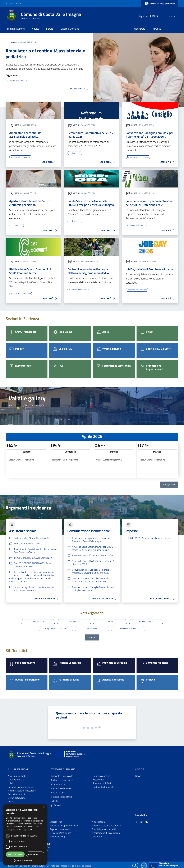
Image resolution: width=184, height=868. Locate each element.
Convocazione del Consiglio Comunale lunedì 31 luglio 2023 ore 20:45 (94, 590)
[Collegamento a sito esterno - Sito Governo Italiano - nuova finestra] (144, 864)
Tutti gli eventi (169, 486)
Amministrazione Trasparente (22, 789)
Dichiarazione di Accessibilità (106, 831)
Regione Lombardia (14, 3)
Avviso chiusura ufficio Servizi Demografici (92, 557)
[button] (94, 98)
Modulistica (98, 778)
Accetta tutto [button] (15, 854)
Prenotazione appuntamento (64, 824)
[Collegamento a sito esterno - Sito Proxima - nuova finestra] (135, 864)
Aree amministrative (18, 774)
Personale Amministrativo (21, 785)
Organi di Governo (17, 796)
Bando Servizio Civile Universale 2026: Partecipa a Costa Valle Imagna (91, 204)
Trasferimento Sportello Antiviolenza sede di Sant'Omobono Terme (35, 552)
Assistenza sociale (23, 532)
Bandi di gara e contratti (104, 827)
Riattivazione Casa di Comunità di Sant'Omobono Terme (30, 272)
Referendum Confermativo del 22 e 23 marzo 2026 (91, 135)
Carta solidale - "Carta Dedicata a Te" (32, 539)
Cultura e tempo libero (62, 778)
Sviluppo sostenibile (129, 628)
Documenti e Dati (16, 778)
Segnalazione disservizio (61, 827)
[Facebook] (144, 16)
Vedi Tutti (92, 636)
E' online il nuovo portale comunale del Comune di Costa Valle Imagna (91, 541)
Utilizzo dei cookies (83, 864)
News (18, 125)
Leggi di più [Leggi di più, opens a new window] (27, 830)
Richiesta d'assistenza (60, 831)
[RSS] (151, 16)
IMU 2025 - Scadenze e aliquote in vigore (150, 539)
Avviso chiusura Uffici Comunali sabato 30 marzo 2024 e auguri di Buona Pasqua (93, 550)
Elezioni (75, 153)
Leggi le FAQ (56, 820)
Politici (11, 800)
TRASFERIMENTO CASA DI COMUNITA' (33, 559)
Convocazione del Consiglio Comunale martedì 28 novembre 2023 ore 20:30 (91, 573)
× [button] (44, 808)
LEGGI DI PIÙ (50, 163)
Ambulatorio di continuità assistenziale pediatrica (45, 54)
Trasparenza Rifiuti (102, 781)
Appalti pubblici (59, 791)
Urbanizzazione (73, 622)
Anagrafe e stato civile (62, 774)
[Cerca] (175, 16)
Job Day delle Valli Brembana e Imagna (150, 270)
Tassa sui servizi (92, 628)
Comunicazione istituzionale (89, 532)
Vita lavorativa (58, 782)
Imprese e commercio (62, 787)
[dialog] (25, 835)
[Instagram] (148, 16)
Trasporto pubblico (148, 622)
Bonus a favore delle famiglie (28, 545)
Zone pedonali (36, 622)
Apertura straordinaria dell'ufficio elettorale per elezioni (30, 204)
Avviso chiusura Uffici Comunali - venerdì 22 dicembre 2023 (94, 564)
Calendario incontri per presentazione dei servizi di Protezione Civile (149, 204)
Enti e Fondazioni (16, 793)
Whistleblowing (57, 835)
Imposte (132, 532)
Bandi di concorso (101, 774)
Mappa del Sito (68, 864)
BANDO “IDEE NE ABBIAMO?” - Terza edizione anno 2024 (32, 566)
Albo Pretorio (98, 820)
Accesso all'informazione (17, 80)
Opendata (97, 835)
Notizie (15, 42)
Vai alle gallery (27, 400)
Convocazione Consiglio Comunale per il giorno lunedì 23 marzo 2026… (149, 135)
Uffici (10, 781)
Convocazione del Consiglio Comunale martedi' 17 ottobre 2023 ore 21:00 (91, 581)
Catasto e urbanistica (61, 795)
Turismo (111, 622)
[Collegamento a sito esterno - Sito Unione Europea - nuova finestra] (70, 753)
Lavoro (75, 222)
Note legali (55, 864)
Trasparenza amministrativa (139, 157)
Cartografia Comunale (103, 785)
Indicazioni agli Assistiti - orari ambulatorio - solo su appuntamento (35, 590)
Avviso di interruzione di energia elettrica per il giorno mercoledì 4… (89, 272)
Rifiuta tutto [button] (35, 854)
